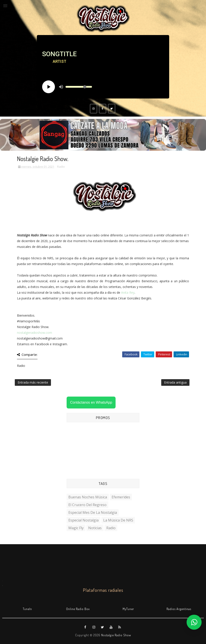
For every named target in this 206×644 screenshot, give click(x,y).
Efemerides (121, 497)
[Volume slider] (79, 87)
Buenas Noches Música (88, 497)
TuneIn (27, 609)
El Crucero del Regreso (87, 505)
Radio (61, 167)
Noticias (95, 528)
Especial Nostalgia (83, 520)
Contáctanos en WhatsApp (91, 402)
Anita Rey (128, 292)
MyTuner (128, 609)
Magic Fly (76, 528)
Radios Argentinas (179, 609)
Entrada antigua (175, 382)
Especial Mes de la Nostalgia (93, 512)
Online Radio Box (78, 609)
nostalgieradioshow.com (35, 333)
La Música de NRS (118, 520)
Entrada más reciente (33, 382)
